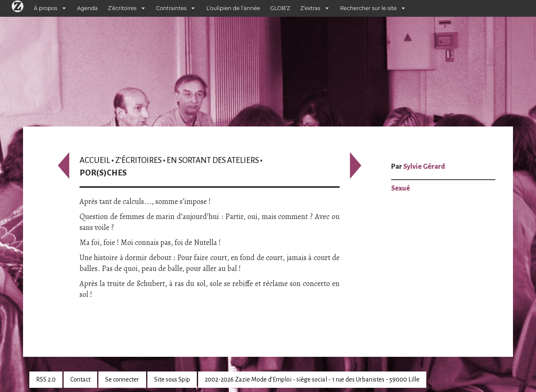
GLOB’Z (280, 8)
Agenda (88, 8)
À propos (46, 8)
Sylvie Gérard (424, 167)
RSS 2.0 (46, 379)
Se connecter (122, 379)
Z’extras (310, 8)
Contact (80, 379)
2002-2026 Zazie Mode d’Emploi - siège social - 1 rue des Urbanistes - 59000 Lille (312, 379)
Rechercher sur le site (368, 8)
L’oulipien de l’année (233, 8)
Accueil (95, 160)
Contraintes (171, 8)
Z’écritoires (122, 8)
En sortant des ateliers (213, 160)
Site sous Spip (172, 379)
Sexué (401, 188)
